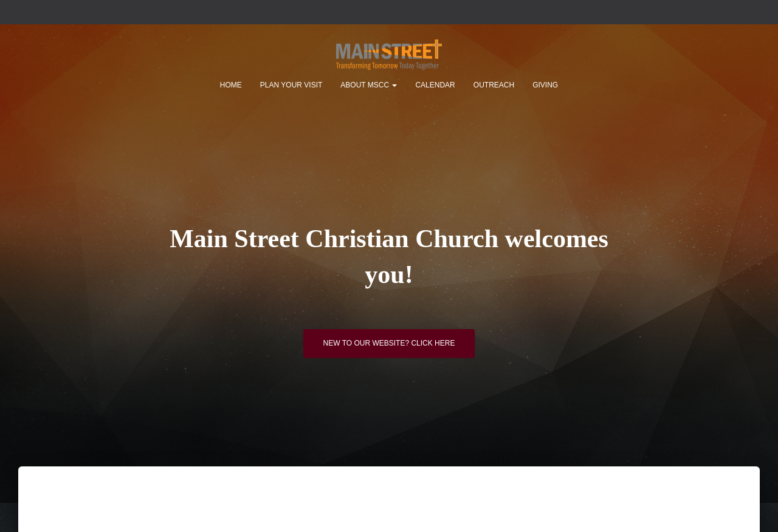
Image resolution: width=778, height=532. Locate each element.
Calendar (435, 85)
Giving (545, 85)
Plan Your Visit (291, 85)
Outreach (494, 85)
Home (231, 85)
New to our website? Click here (389, 343)
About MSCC (369, 85)
